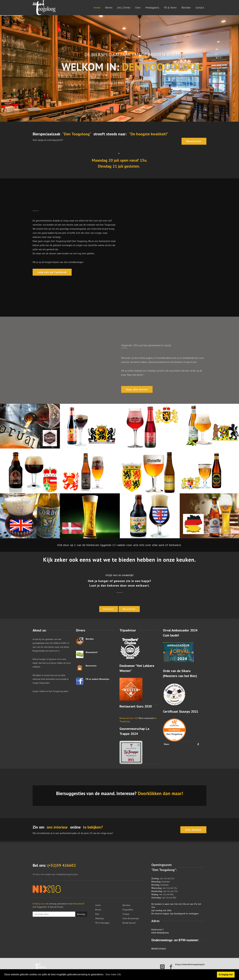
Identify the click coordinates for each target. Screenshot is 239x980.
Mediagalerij (152, 8)
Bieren (109, 8)
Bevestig (81, 914)
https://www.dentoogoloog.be (190, 964)
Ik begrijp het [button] (226, 975)
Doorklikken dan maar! (160, 793)
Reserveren (91, 666)
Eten (138, 8)
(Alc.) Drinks (124, 8)
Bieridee (186, 8)
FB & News (170, 8)
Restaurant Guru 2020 (129, 718)
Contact (200, 8)
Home (97, 8)
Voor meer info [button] (113, 974)
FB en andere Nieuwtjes (97, 679)
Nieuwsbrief (92, 652)
